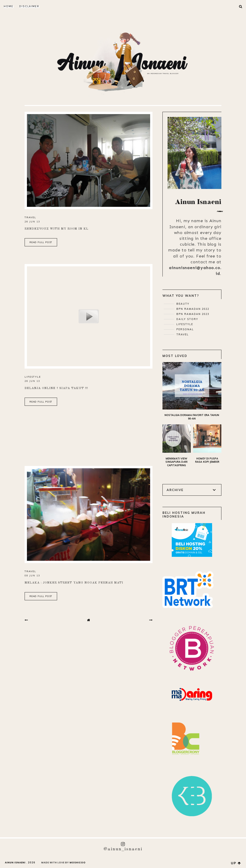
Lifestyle (33, 377)
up (236, 863)
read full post (41, 242)
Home (9, 6)
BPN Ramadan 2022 (192, 309)
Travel (30, 217)
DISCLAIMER (29, 6)
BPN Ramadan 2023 (192, 314)
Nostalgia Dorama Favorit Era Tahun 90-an (192, 417)
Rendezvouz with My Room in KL (57, 229)
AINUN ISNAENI (15, 863)
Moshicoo (78, 863)
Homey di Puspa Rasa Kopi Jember (207, 460)
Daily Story (187, 319)
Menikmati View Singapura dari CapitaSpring (176, 462)
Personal (184, 329)
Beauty (182, 304)
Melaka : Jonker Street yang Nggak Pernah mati (74, 583)
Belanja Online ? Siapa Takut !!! (56, 388)
